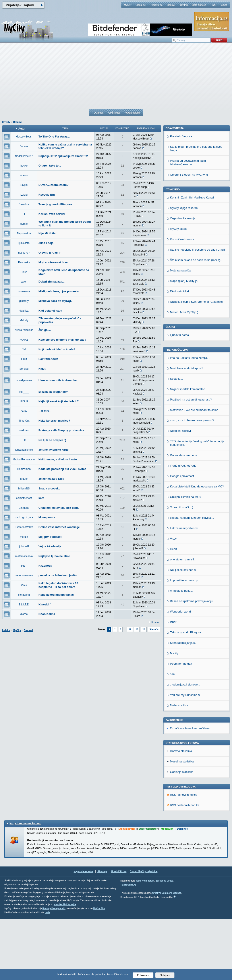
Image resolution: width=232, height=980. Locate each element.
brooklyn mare (24, 380)
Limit (24, 359)
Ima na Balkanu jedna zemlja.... (190, 419)
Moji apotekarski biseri (54, 262)
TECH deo (98, 113)
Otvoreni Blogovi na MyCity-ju (189, 236)
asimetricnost (24, 498)
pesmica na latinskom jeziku (58, 575)
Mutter (24, 479)
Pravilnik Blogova (181, 197)
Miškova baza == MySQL (55, 301)
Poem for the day (181, 725)
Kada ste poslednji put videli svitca (62, 469)
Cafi (24, 349)
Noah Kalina (47, 614)
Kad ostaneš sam (50, 311)
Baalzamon (24, 469)
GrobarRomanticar (24, 460)
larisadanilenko (24, 450)
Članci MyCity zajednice (144, 932)
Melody (24, 320)
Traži (213, 5)
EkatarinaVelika (24, 527)
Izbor (173, 683)
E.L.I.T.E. (24, 605)
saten (24, 282)
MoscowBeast (24, 137)
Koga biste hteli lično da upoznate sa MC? (197, 547)
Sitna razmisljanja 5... (184, 704)
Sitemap (102, 932)
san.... (174, 735)
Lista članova (199, 5)
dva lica (24, 311)
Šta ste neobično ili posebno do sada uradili (198, 311)
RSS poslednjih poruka (185, 866)
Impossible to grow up (184, 641)
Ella (24, 440)
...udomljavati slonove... (185, 745)
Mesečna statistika (182, 822)
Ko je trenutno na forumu (25, 884)
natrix (24, 411)
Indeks (6, 630)
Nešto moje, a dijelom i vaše (58, 459)
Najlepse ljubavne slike (54, 556)
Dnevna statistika (181, 812)
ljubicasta (24, 243)
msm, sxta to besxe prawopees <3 (192, 481)
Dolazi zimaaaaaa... (52, 282)
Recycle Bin (47, 195)
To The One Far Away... (54, 136)
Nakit (42, 369)
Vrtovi (174, 600)
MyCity (128, 5)
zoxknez (24, 430)
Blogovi (171, 5)
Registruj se (156, 5)
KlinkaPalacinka (24, 330)
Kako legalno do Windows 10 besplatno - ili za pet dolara (58, 585)
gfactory (24, 301)
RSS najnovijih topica (184, 856)
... (40, 175)
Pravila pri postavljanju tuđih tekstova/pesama (188, 223)
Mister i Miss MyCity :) (184, 373)
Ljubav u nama (179, 396)
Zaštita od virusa (165, 942)
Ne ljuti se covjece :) (52, 440)
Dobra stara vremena (184, 516)
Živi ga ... (45, 330)
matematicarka (24, 556)
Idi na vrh (156, 622)
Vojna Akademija (50, 546)
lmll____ (24, 392)
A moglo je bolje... (181, 652)
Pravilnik (183, 5)
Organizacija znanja (183, 279)
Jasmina (24, 204)
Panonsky (24, 262)
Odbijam (165, 975)
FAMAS (24, 340)
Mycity (174, 714)
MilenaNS (24, 489)
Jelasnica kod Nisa (51, 479)
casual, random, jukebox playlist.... (192, 579)
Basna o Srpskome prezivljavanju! (192, 662)
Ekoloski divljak (180, 352)
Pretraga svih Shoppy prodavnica (61, 430)
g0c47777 (24, 253)
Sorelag (24, 369)
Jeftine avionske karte (54, 450)
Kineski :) (45, 604)
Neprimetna (24, 233)
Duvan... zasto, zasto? (54, 185)
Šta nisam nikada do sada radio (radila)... (196, 321)
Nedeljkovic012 (24, 156)
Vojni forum (148, 942)
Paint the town (48, 359)
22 (130, 629)
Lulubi (24, 195)
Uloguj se (141, 5)
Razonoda (45, 566)
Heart (174, 610)
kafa (41, 498)
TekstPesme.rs (128, 946)
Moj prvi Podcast (50, 537)
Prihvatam (143, 975)
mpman (24, 224)
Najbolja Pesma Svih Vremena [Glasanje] (196, 363)
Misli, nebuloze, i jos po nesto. (59, 291)
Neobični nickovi (180, 492)
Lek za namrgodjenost (184, 589)
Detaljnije (182, 890)
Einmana (24, 508)
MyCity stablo (179, 290)
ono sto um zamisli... (183, 620)
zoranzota (24, 291)
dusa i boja (46, 243)
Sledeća (154, 629)
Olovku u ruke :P (50, 253)
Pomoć (223, 5)
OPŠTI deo (114, 113)
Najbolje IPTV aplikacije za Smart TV (63, 156)
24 (144, 629)
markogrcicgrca (24, 517)
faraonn (24, 175)
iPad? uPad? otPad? (183, 527)
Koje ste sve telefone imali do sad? (62, 340)
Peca (24, 585)
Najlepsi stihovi (180, 766)
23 (137, 629)
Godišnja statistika (182, 833)
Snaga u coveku (49, 488)
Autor (22, 129)
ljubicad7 (24, 546)
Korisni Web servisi (52, 214)
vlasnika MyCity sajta (65, 965)
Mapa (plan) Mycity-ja (184, 342)
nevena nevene (24, 575)
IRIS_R (24, 401)
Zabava (24, 146)
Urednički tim (119, 932)
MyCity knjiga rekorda (184, 269)
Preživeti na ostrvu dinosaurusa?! (191, 461)
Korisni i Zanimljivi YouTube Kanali (192, 258)
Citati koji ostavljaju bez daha (59, 508)
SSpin (24, 185)
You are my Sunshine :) (185, 756)
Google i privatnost (182, 537)
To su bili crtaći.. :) (182, 568)
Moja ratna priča (180, 331)
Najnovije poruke (84, 932)
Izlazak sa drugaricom (53, 392)
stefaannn (24, 595)
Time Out (24, 421)
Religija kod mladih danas (56, 595)
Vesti (138, 942)
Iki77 (24, 566)
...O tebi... (45, 411)
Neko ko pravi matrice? (54, 421)
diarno (24, 614)
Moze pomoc (47, 517)
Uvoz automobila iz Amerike (58, 380)
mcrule (24, 537)
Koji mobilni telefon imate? (57, 349)
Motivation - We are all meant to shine (194, 471)
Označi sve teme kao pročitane (190, 789)
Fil (24, 214)
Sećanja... (176, 440)
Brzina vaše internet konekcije (59, 527)
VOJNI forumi (133, 113)
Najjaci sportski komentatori (188, 450)
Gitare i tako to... (50, 166)
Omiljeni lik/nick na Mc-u (186, 558)
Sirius (24, 272)
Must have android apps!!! (187, 429)
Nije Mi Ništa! (48, 233)
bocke (24, 166)
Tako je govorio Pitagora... (56, 204)
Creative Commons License (167, 954)
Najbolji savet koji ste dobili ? (59, 401)
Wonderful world (180, 673)
